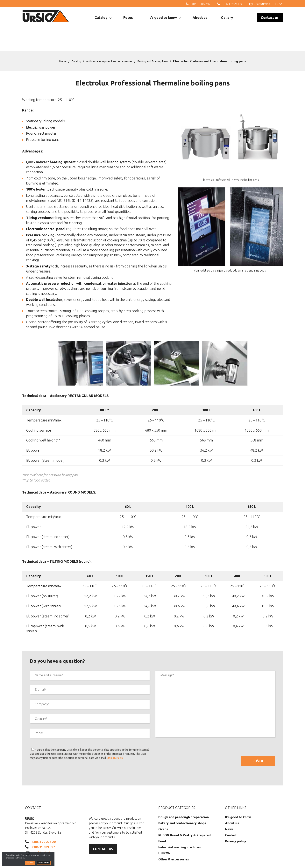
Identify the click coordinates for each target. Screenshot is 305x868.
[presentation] (60, 753)
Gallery (227, 17)
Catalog (103, 18)
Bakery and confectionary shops (182, 803)
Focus (128, 17)
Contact (231, 815)
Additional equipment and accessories (108, 41)
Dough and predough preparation (184, 797)
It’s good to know (165, 18)
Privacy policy (236, 821)
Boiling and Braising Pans (158, 41)
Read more (44, 864)
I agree (30, 864)
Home (56, 41)
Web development (264, 862)
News (229, 809)
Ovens (163, 809)
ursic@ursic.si (115, 738)
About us (200, 17)
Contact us (270, 17)
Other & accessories (174, 839)
